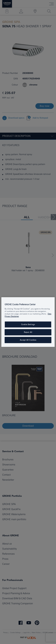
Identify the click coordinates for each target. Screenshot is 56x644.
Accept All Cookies (28, 340)
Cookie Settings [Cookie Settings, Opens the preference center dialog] (28, 325)
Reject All (28, 332)
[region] (28, 322)
